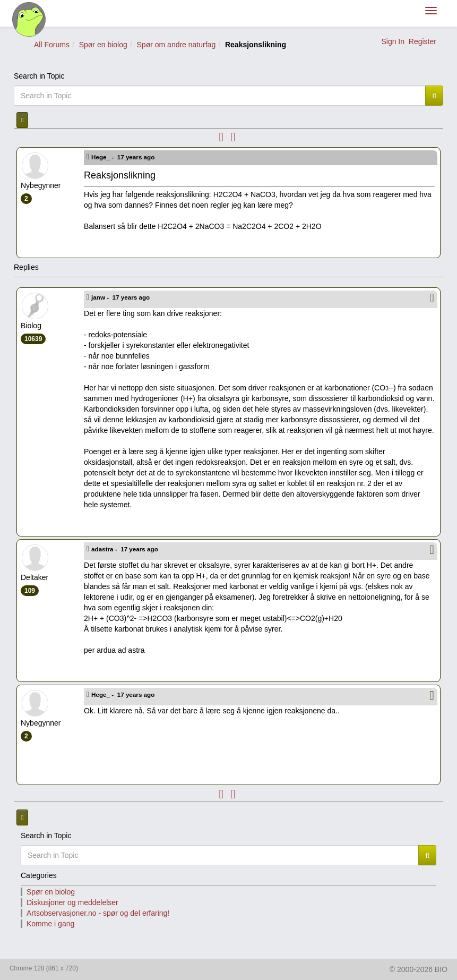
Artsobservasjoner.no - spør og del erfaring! (98, 913)
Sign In (393, 41)
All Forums (52, 45)
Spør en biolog (103, 45)
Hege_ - (124, 157)
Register (422, 41)
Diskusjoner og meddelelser (72, 902)
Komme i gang (50, 924)
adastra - (126, 549)
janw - (121, 297)
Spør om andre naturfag (176, 45)
